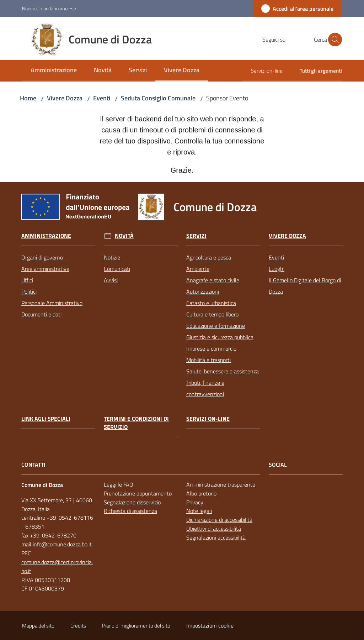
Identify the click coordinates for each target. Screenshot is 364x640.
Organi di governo (42, 257)
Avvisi (111, 280)
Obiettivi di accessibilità (214, 529)
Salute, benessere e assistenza (223, 371)
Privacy (195, 502)
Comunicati (117, 269)
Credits (78, 626)
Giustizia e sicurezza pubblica (220, 337)
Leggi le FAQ (119, 484)
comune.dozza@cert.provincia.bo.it (57, 566)
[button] (333, 40)
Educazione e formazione (216, 326)
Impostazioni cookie (210, 625)
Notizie (112, 257)
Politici (29, 292)
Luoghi (277, 269)
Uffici (27, 280)
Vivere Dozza (65, 98)
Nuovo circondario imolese (49, 8)
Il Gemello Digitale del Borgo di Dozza (305, 286)
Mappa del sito (38, 626)
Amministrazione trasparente (221, 484)
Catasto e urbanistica (211, 303)
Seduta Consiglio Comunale (158, 98)
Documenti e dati (41, 314)
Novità (124, 236)
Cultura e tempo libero (212, 314)
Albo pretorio (201, 493)
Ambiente (198, 269)
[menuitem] (54, 71)
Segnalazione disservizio (132, 502)
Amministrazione (46, 236)
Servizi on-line (208, 419)
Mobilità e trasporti (208, 360)
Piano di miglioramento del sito (136, 626)
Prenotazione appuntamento (138, 493)
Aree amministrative (45, 269)
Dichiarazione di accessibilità (219, 520)
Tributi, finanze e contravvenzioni (205, 388)
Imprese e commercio (211, 348)
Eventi (102, 98)
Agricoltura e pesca (209, 257)
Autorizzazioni (203, 292)
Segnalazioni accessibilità (216, 537)
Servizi (196, 236)
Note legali (199, 511)
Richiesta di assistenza (130, 511)
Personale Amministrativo (52, 303)
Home (28, 98)
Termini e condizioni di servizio (136, 423)
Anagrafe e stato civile (213, 280)
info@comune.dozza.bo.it (62, 544)
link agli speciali (46, 419)
